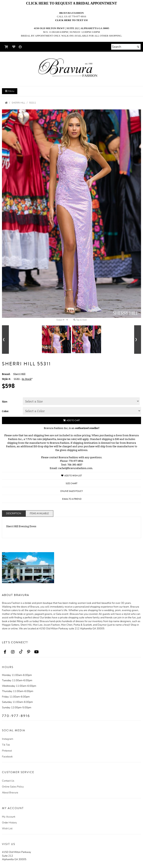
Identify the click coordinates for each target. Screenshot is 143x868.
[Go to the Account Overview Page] (20, 47)
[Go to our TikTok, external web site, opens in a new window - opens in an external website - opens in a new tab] (21, 652)
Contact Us (8, 781)
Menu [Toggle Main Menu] (10, 91)
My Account (9, 817)
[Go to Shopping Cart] (6, 47)
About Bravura (10, 793)
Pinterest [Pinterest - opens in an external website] (7, 751)
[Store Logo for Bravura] (71, 68)
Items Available (39, 514)
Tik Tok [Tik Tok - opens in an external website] (6, 745)
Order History (9, 823)
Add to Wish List (71, 476)
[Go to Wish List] (14, 47)
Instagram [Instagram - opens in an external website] (8, 739)
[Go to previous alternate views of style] (5, 340)
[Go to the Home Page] (6, 103)
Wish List (7, 829)
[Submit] (138, 47)
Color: (6, 411)
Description (14, 514)
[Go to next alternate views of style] (138, 340)
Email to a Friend (72, 499)
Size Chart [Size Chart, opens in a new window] (71, 483)
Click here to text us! (71, 20)
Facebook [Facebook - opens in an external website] (7, 757)
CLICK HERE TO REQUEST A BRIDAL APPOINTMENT (71, 3)
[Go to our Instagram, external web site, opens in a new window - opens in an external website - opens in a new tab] (13, 652)
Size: (5, 401)
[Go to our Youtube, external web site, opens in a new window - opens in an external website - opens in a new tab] (36, 652)
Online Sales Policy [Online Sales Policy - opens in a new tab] (71, 491)
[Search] (126, 47)
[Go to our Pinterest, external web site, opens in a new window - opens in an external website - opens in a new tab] (29, 652)
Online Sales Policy (13, 787)
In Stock (27, 379)
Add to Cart (71, 420)
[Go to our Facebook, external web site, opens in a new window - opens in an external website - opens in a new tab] (5, 652)
